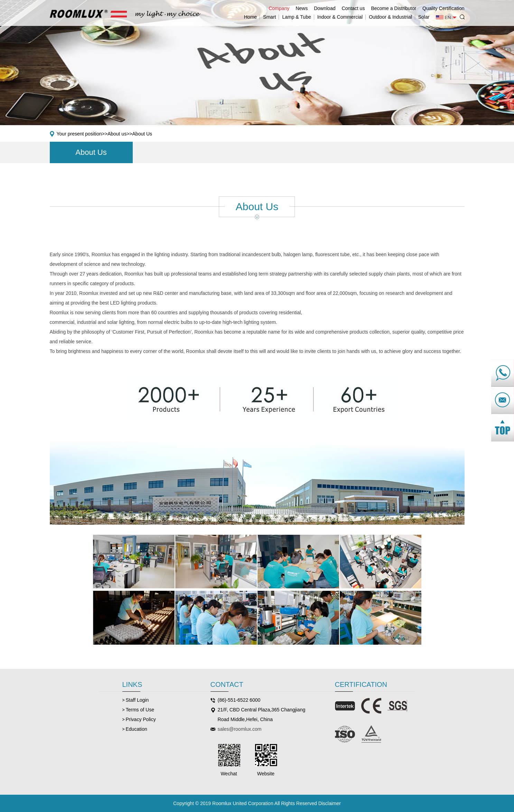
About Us (142, 134)
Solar (424, 17)
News (302, 8)
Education (137, 729)
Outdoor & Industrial (390, 17)
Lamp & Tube (296, 17)
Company (279, 8)
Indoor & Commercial (340, 17)
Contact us (353, 8)
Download (325, 8)
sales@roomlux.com (240, 729)
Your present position (79, 134)
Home (250, 17)
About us (117, 134)
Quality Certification (443, 8)
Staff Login (137, 700)
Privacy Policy (141, 719)
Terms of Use (140, 710)
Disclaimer (330, 803)
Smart (269, 17)
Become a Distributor (394, 8)
